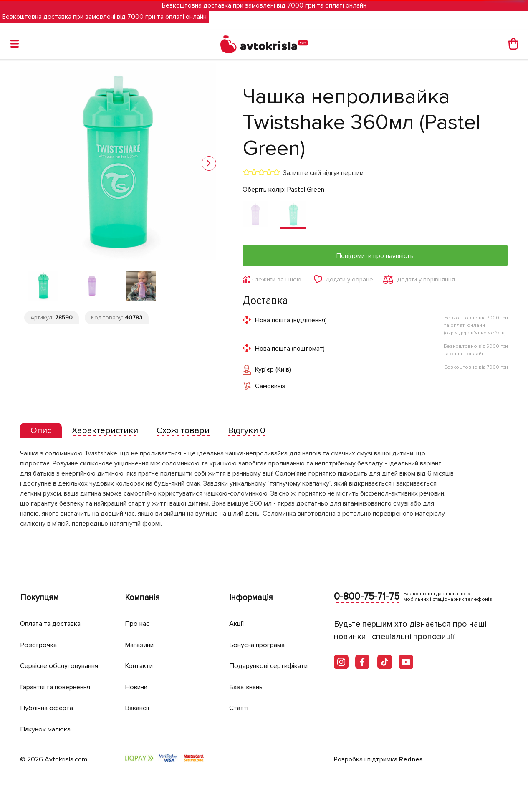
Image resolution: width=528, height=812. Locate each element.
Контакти (140, 666)
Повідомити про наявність (375, 256)
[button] (209, 163)
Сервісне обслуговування (63, 666)
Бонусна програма (260, 645)
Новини (138, 687)
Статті (239, 708)
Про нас (138, 624)
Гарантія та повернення (60, 687)
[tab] (42, 431)
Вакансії (138, 708)
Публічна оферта (48, 708)
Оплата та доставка (53, 624)
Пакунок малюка (48, 729)
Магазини (141, 645)
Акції (237, 624)
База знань (248, 687)
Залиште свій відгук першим (323, 173)
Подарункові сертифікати (272, 666)
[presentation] (42, 431)
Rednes (411, 760)
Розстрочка (39, 645)
